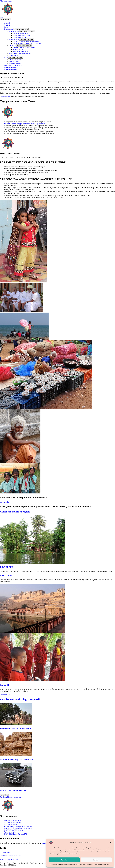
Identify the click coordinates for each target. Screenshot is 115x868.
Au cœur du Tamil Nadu (21, 35)
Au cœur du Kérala (20, 37)
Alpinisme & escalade (21, 51)
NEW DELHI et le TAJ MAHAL (20, 53)
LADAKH (12, 45)
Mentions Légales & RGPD (10, 859)
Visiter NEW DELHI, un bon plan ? (15, 729)
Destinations (9, 29)
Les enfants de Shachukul (13, 65)
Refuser (96, 860)
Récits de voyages (15, 63)
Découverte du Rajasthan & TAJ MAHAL (28, 43)
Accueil (7, 23)
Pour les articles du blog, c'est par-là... (21, 699)
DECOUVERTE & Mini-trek (14, 830)
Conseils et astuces (15, 59)
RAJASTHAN (14, 39)
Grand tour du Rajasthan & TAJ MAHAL (27, 41)
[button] (111, 843)
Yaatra (2, 17)
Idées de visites (14, 61)
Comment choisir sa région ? (16, 512)
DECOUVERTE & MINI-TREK (24, 48)
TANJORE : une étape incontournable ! (17, 760)
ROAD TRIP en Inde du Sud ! (13, 791)
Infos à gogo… (5, 852)
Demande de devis (11, 69)
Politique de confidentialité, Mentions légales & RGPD (65, 864)
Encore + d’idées (15, 55)
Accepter (64, 860)
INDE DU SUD (14, 31)
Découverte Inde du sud (21, 33)
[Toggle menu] (21, 29)
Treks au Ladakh (19, 49)
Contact (7, 25)
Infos (6, 27)
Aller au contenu (6, 1)
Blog (6, 57)
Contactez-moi (5, 97)
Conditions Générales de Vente (11, 856)
